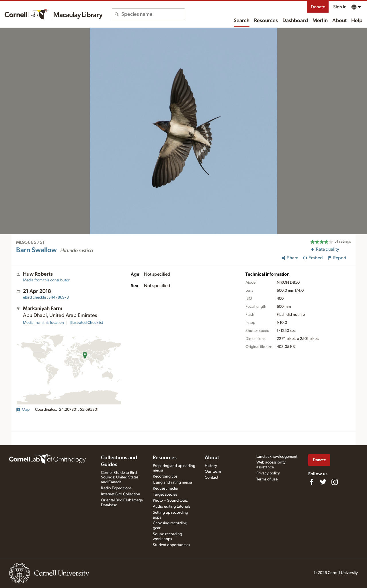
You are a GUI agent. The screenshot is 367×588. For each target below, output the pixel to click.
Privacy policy (268, 473)
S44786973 (46, 297)
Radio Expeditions (116, 488)
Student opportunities (171, 545)
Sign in (340, 7)
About (339, 21)
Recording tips (165, 476)
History (211, 466)
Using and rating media (172, 482)
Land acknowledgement (277, 457)
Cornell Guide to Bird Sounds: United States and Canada (120, 478)
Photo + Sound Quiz (170, 501)
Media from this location (43, 323)
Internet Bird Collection (121, 494)
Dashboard (295, 21)
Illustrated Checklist (86, 323)
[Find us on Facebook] (312, 482)
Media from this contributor (46, 280)
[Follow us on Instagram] (335, 482)
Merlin (320, 21)
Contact (211, 478)
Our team (213, 472)
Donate (318, 7)
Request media (165, 488)
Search (242, 21)
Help (357, 21)
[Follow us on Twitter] (323, 482)
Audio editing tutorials (172, 507)
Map (23, 410)
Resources (266, 21)
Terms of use (267, 479)
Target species (165, 494)
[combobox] (153, 14)
